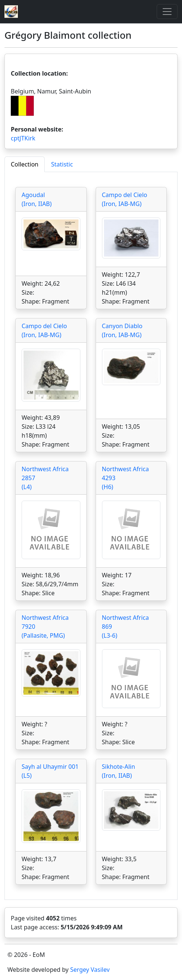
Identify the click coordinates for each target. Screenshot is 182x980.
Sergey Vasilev (90, 970)
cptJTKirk (23, 138)
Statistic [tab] (62, 164)
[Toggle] (167, 12)
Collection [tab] (25, 164)
